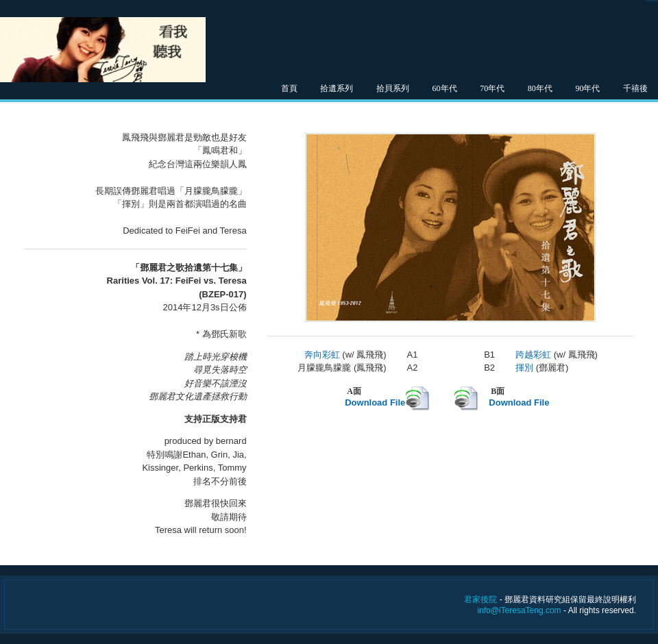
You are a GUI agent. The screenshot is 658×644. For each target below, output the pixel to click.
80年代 (540, 88)
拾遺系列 (337, 88)
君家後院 (480, 599)
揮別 (524, 368)
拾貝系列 (393, 88)
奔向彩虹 (322, 355)
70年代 (492, 88)
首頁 (289, 88)
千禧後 (635, 88)
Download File (375, 402)
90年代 (587, 88)
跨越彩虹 (533, 355)
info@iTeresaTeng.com (519, 610)
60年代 (445, 88)
